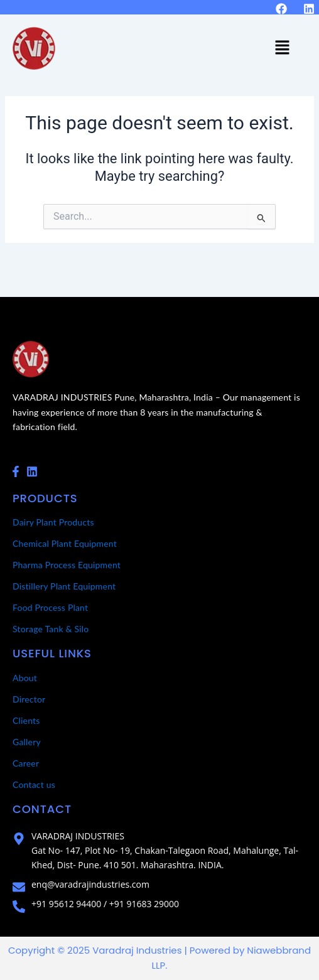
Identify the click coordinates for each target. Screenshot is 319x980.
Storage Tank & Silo (51, 629)
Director (29, 699)
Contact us (34, 784)
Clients (26, 720)
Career (26, 763)
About (25, 678)
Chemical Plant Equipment (65, 543)
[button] (282, 48)
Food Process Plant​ (50, 607)
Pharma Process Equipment (67, 565)
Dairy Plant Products (53, 522)
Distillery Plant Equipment (64, 586)
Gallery (27, 742)
